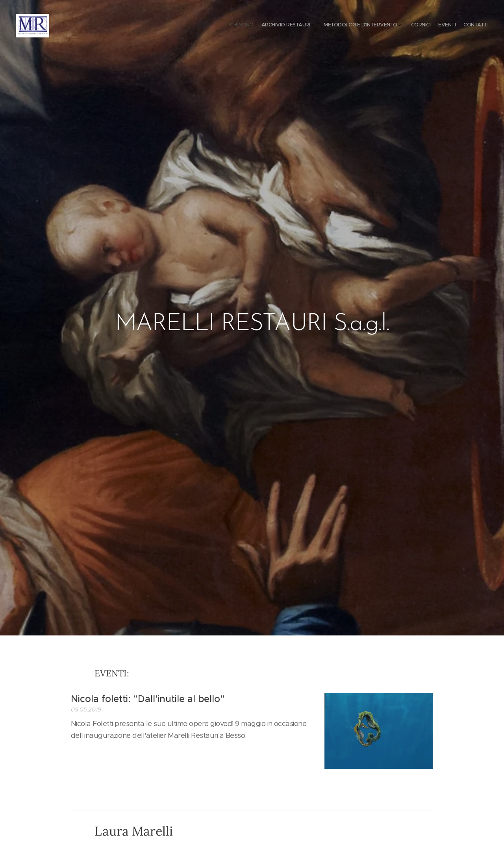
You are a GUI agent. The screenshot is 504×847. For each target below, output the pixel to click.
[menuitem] (438, 26)
